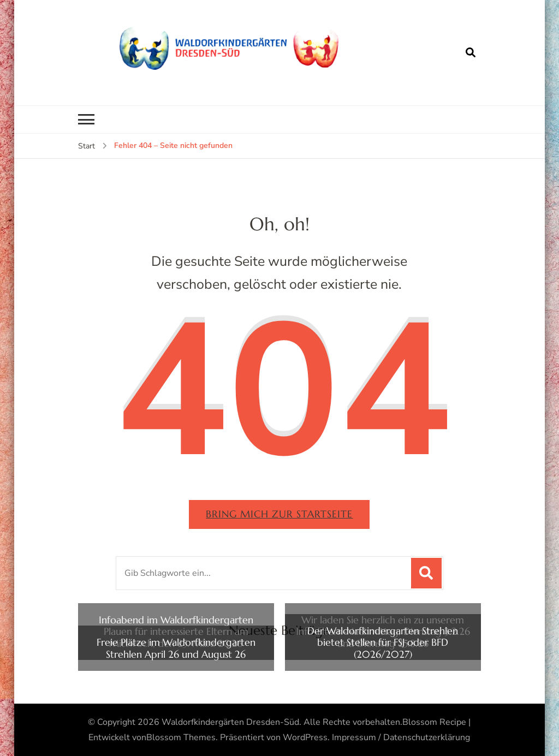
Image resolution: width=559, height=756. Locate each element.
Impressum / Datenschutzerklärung (401, 737)
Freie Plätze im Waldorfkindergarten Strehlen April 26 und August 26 (176, 648)
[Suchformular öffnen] (471, 52)
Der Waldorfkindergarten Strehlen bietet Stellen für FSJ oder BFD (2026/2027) (383, 643)
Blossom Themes (181, 737)
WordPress (305, 737)
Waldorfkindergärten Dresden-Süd (230, 722)
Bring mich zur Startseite (279, 514)
